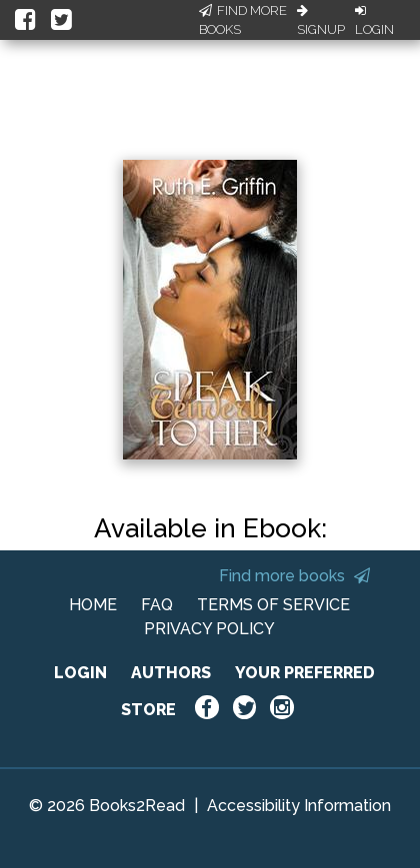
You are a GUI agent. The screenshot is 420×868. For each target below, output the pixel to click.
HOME (93, 605)
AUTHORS (171, 673)
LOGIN (80, 673)
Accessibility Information (299, 806)
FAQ (157, 605)
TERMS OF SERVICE (273, 605)
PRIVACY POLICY (209, 629)
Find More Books (243, 20)
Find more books (294, 576)
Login (374, 21)
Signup (321, 21)
